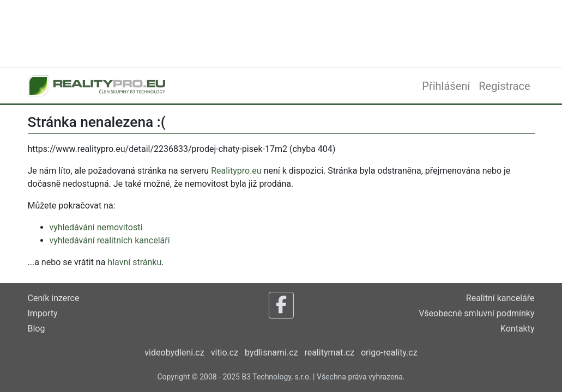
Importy (43, 313)
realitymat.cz (329, 353)
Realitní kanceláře (500, 298)
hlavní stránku (134, 262)
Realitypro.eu (236, 171)
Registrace (504, 86)
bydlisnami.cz (271, 353)
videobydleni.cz (174, 353)
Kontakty (518, 329)
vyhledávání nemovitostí (96, 227)
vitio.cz (225, 353)
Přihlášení (446, 86)
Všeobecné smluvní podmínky (476, 313)
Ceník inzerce (54, 298)
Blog (37, 329)
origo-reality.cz (389, 353)
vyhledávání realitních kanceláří (110, 240)
